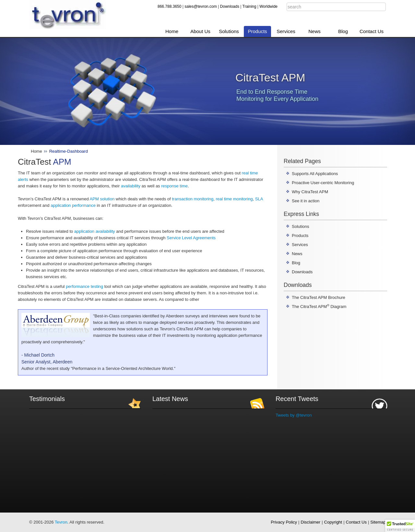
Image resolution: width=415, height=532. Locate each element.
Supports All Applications (315, 174)
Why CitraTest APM (310, 192)
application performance (73, 205)
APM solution (102, 199)
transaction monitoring (193, 199)
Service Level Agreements (191, 238)
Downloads (230, 6)
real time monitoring (234, 199)
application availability (95, 231)
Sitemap (378, 522)
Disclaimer (311, 522)
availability (131, 186)
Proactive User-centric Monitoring (323, 183)
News (314, 31)
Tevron (61, 522)
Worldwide (268, 6)
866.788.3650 (169, 6)
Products (257, 31)
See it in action (306, 201)
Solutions (229, 31)
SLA (259, 199)
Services (286, 31)
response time (174, 186)
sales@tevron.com (201, 6)
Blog (343, 31)
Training (249, 6)
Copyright (333, 522)
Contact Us (372, 31)
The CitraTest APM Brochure (319, 297)
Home (172, 31)
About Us (200, 31)
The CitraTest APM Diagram (319, 307)
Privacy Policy (284, 522)
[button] (400, 526)
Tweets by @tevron (294, 415)
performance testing (84, 286)
